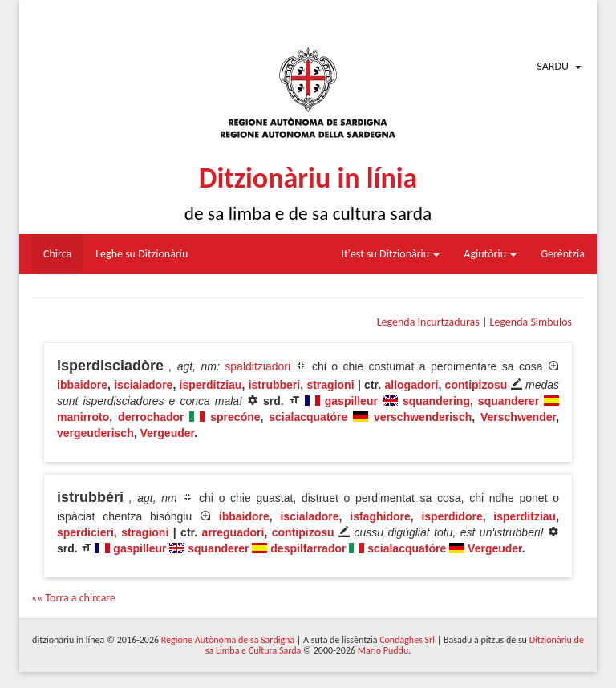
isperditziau (211, 385)
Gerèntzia (563, 254)
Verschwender (518, 417)
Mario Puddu (383, 650)
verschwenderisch (423, 417)
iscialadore (143, 385)
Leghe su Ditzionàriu (142, 254)
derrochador (151, 417)
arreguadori (233, 532)
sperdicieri (85, 532)
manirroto (83, 417)
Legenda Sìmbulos (531, 322)
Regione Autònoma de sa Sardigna (228, 640)
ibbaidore (82, 385)
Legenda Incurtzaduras (428, 322)
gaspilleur (351, 401)
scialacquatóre (308, 417)
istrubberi (275, 385)
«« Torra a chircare (73, 598)
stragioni (330, 385)
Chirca (57, 254)
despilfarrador (308, 548)
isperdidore (452, 516)
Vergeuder (168, 433)
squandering (436, 401)
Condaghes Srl (407, 640)
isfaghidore (380, 516)
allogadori (411, 385)
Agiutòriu (490, 254)
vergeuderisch (95, 433)
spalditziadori (257, 366)
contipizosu (476, 385)
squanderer (509, 401)
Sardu (553, 66)
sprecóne (235, 417)
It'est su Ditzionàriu (391, 254)
